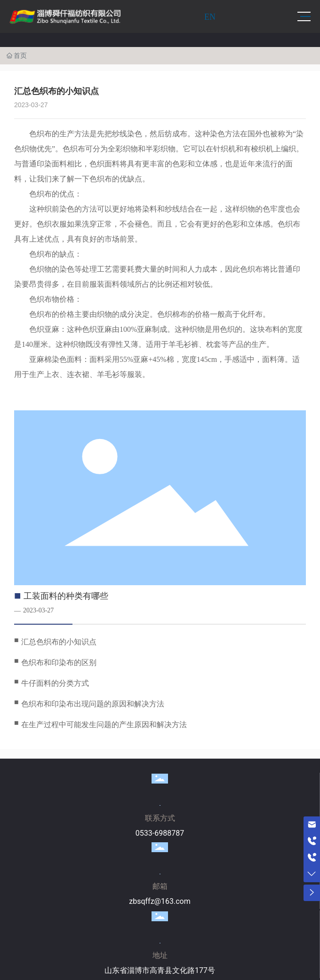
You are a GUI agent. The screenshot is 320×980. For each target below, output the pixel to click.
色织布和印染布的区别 (59, 662)
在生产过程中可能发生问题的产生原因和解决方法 (104, 725)
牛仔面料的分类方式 (55, 683)
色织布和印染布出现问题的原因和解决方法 (93, 704)
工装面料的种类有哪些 (66, 596)
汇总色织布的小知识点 (59, 642)
